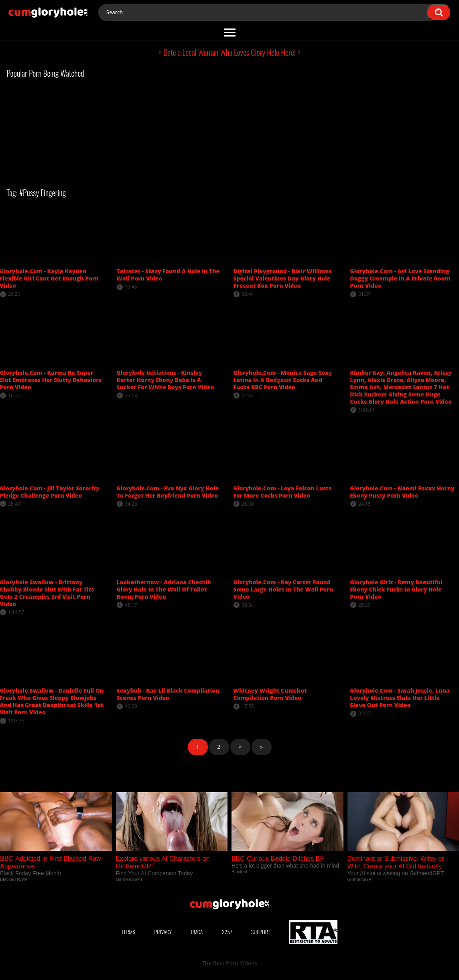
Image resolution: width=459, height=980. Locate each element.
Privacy (163, 932)
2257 (227, 932)
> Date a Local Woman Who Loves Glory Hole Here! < (229, 52)
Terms (128, 932)
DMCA (197, 932)
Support (261, 932)
